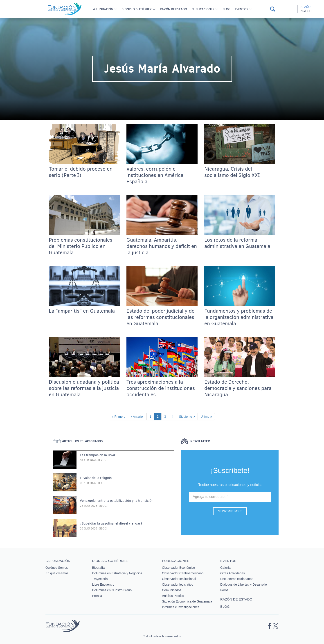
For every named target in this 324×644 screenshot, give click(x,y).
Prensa (97, 596)
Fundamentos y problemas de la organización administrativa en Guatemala (239, 317)
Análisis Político (173, 596)
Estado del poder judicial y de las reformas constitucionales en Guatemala (160, 317)
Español (305, 7)
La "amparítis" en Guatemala (82, 311)
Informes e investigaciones (181, 607)
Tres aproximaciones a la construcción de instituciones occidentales (161, 388)
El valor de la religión (96, 478)
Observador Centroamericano (183, 573)
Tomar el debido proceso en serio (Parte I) (81, 172)
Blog (226, 9)
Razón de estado (173, 9)
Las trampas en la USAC (98, 455)
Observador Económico (178, 568)
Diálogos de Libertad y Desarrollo (244, 584)
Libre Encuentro (103, 584)
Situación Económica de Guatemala (187, 601)
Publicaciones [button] (203, 9)
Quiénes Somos (57, 568)
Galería (225, 568)
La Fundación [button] (102, 9)
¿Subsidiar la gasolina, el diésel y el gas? (111, 523)
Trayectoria (100, 579)
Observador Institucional (179, 579)
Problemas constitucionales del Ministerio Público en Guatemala (81, 246)
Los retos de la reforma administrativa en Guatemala (237, 243)
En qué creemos (57, 573)
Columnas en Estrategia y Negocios (117, 573)
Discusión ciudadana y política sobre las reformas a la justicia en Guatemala (84, 388)
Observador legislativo (178, 584)
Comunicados (172, 590)
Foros (224, 590)
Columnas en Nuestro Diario (112, 590)
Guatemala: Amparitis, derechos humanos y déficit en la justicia (162, 246)
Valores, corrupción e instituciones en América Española (155, 175)
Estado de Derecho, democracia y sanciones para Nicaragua (238, 388)
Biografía (98, 568)
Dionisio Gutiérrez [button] (137, 9)
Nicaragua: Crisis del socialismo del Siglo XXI (232, 172)
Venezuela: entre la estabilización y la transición (117, 501)
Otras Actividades (233, 573)
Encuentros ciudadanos (237, 579)
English (305, 11)
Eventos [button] (242, 9)
